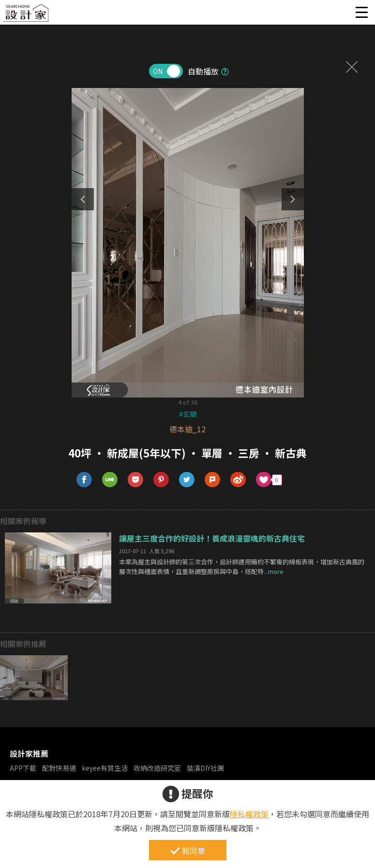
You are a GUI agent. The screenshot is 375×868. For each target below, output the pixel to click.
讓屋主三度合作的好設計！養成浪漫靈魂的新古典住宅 (212, 538)
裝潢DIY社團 (205, 768)
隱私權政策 (249, 814)
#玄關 (188, 414)
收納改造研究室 (157, 768)
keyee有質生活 (105, 768)
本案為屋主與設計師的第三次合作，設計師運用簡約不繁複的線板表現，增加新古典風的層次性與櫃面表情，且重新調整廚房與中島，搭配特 (242, 567)
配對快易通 (59, 768)
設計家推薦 (29, 753)
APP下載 (23, 768)
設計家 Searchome (27, 16)
